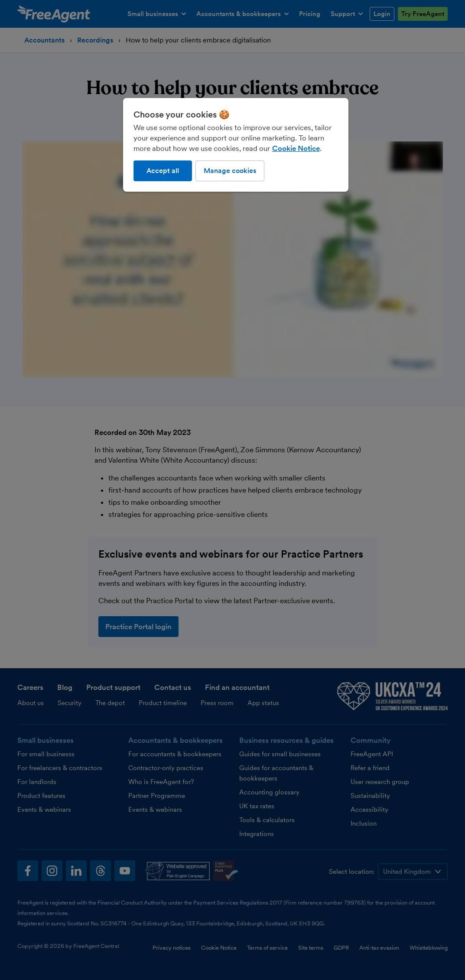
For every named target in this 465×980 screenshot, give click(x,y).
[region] (236, 145)
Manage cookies (230, 171)
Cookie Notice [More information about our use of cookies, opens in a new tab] (296, 148)
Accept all (163, 171)
